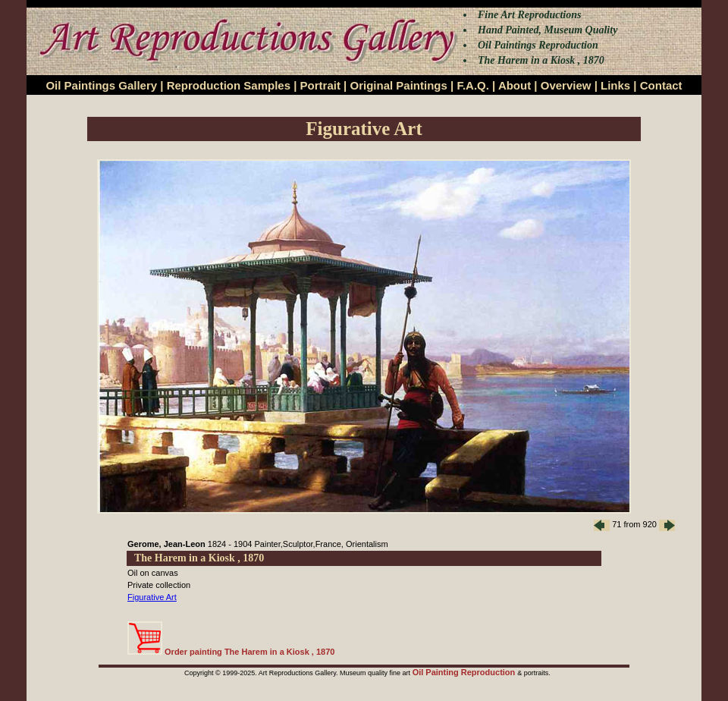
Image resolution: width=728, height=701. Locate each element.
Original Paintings (398, 85)
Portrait (320, 85)
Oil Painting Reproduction (465, 672)
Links (615, 85)
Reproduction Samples (229, 85)
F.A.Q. (473, 85)
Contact (661, 85)
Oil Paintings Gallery (101, 85)
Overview (566, 85)
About (515, 85)
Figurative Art (152, 597)
